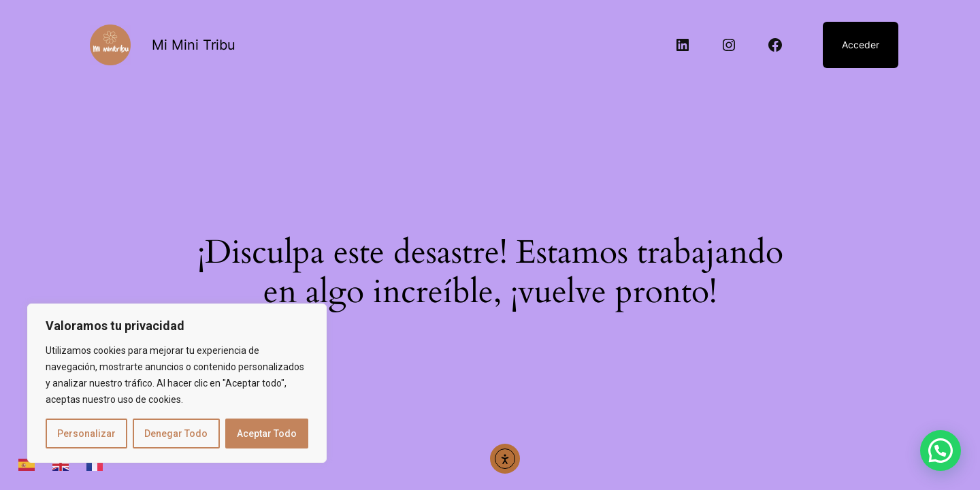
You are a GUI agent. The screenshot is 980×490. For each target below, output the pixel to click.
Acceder (861, 45)
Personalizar (86, 434)
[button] (941, 451)
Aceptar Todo (267, 434)
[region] (177, 383)
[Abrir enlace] (110, 45)
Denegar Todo (176, 434)
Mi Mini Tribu (194, 45)
